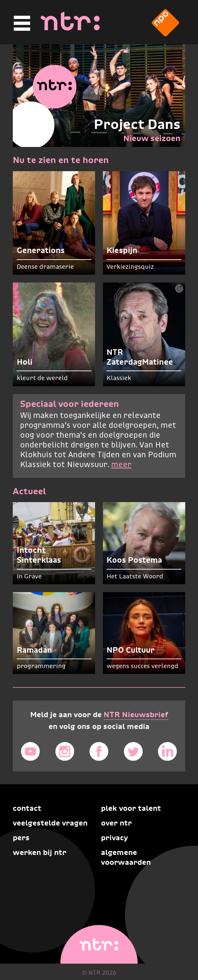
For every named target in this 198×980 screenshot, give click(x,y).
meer (121, 465)
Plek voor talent (131, 808)
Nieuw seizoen (152, 138)
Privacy (114, 838)
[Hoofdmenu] (21, 23)
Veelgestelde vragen (50, 823)
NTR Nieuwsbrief (136, 715)
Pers (21, 838)
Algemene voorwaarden (126, 857)
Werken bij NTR (40, 852)
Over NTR (116, 823)
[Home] (70, 28)
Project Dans (137, 124)
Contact (27, 808)
